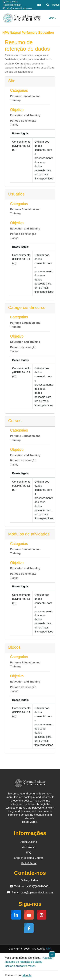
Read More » (30, 822)
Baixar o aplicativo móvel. (20, 966)
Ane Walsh (29, 847)
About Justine (29, 842)
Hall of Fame (29, 863)
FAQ (29, 853)
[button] (40, 5)
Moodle (27, 975)
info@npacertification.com (20, 8)
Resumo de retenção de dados (24, 962)
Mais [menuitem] (51, 18)
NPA (49, 949)
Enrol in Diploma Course (29, 858)
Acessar (48, 958)
